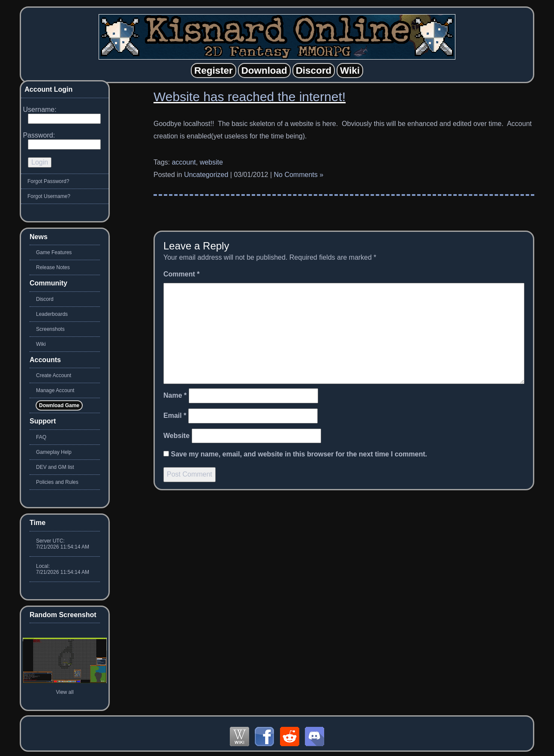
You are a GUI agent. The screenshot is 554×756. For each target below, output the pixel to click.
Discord (45, 299)
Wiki (41, 344)
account (184, 162)
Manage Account (55, 390)
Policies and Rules (57, 482)
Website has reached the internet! (250, 97)
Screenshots (50, 329)
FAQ (41, 437)
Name (175, 395)
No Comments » (299, 175)
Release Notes (53, 267)
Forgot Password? (48, 181)
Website (176, 436)
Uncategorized (206, 175)
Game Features (54, 252)
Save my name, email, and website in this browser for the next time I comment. (299, 454)
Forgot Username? (49, 196)
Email (175, 415)
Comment (181, 274)
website (211, 162)
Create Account (54, 375)
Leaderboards (52, 314)
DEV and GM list (55, 467)
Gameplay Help (54, 452)
